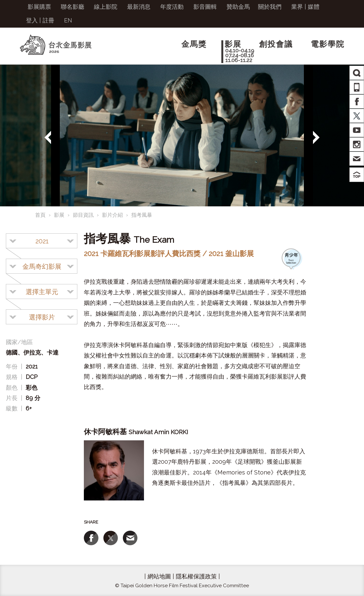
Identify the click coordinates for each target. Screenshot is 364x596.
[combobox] (42, 241)
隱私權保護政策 (196, 576)
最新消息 (139, 7)
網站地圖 (159, 576)
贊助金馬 (238, 7)
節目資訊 (83, 215)
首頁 (40, 215)
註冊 (48, 20)
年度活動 (172, 7)
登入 (32, 20)
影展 (59, 215)
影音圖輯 (205, 7)
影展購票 (39, 7)
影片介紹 (112, 215)
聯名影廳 (72, 7)
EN (68, 20)
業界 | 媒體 (305, 7)
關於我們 (270, 7)
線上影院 (106, 7)
